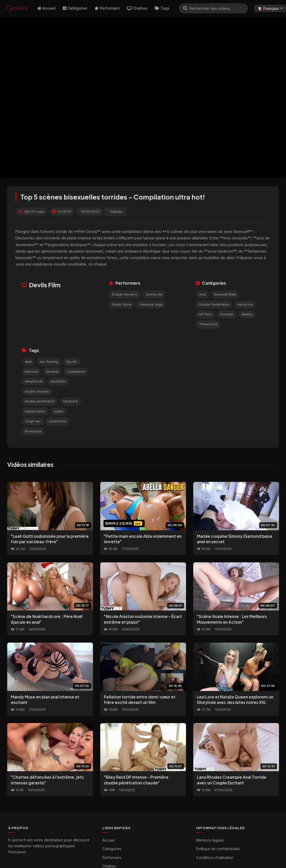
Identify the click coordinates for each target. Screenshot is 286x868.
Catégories (75, 8)
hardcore (70, 401)
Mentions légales (210, 840)
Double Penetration (214, 304)
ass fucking (49, 362)
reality (59, 411)
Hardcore (245, 304)
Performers (107, 8)
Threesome (208, 324)
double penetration (40, 401)
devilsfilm (58, 381)
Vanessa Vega (151, 304)
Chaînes (137, 8)
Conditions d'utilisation (215, 858)
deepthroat (34, 381)
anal (28, 362)
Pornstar (227, 314)
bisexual (31, 372)
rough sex (33, 421)
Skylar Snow (122, 304)
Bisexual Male (225, 294)
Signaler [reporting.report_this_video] (117, 212)
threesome (33, 431)
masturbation (35, 411)
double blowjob (37, 391)
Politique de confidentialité (218, 849)
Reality (247, 314)
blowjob (52, 372)
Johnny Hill (154, 294)
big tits (72, 362)
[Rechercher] (185, 8)
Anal (202, 294)
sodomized (58, 421)
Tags (162, 8)
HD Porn (205, 314)
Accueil (46, 8)
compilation (76, 372)
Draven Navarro (125, 294)
